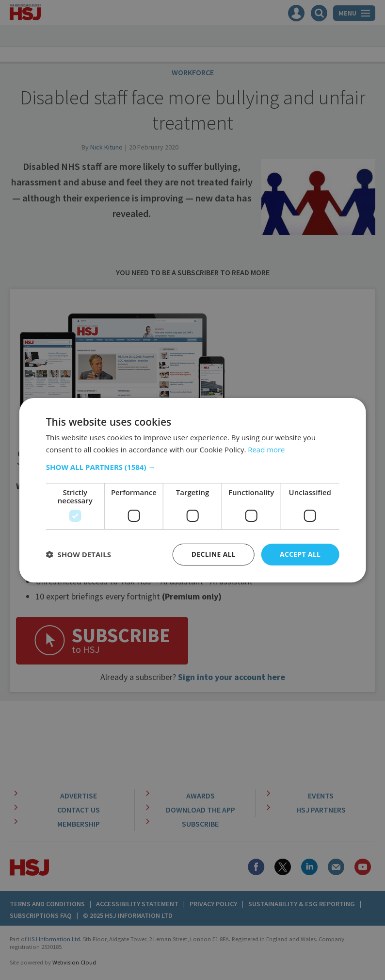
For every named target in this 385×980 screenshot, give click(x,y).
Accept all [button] (300, 554)
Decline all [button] (213, 554)
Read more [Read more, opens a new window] (266, 449)
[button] (193, 467)
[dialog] (192, 490)
